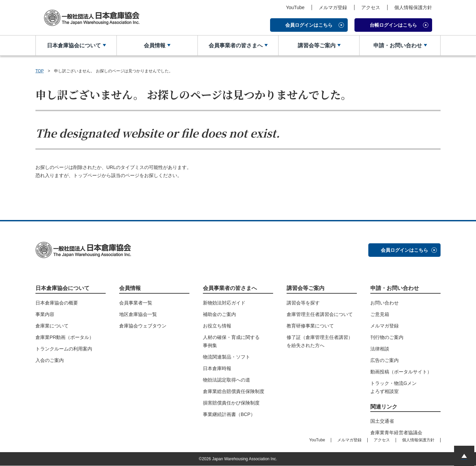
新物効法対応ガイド (224, 303)
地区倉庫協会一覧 (138, 314)
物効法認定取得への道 (227, 380)
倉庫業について (52, 326)
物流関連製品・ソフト (227, 357)
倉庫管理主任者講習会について (320, 314)
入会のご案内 (50, 360)
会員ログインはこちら (309, 25)
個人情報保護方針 (413, 7)
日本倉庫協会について (74, 45)
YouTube (295, 7)
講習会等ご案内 (316, 45)
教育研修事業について (310, 326)
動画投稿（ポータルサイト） (401, 372)
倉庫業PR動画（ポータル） (65, 337)
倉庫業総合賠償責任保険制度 (234, 391)
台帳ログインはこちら (393, 25)
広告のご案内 (385, 360)
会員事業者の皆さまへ (235, 45)
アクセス (371, 7)
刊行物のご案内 (387, 337)
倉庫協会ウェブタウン (143, 326)
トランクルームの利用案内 (64, 349)
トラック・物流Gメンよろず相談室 (393, 387)
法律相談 (380, 349)
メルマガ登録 (333, 7)
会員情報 (155, 45)
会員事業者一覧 (136, 303)
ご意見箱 (380, 314)
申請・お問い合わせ (397, 45)
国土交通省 (382, 421)
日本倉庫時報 (217, 368)
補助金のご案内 (219, 314)
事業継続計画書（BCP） (229, 414)
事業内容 (45, 314)
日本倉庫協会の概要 (57, 303)
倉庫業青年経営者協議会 (396, 433)
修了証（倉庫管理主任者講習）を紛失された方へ (320, 341)
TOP (39, 71)
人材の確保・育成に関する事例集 (231, 341)
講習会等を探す (303, 303)
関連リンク (384, 407)
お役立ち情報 (217, 326)
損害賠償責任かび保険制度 (231, 403)
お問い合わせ (385, 303)
